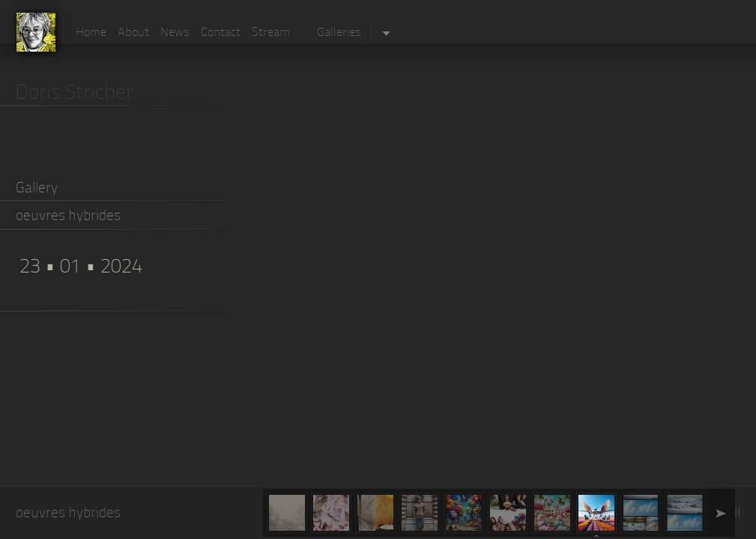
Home (91, 33)
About (133, 33)
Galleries (339, 33)
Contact (221, 33)
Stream (271, 33)
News (175, 33)
